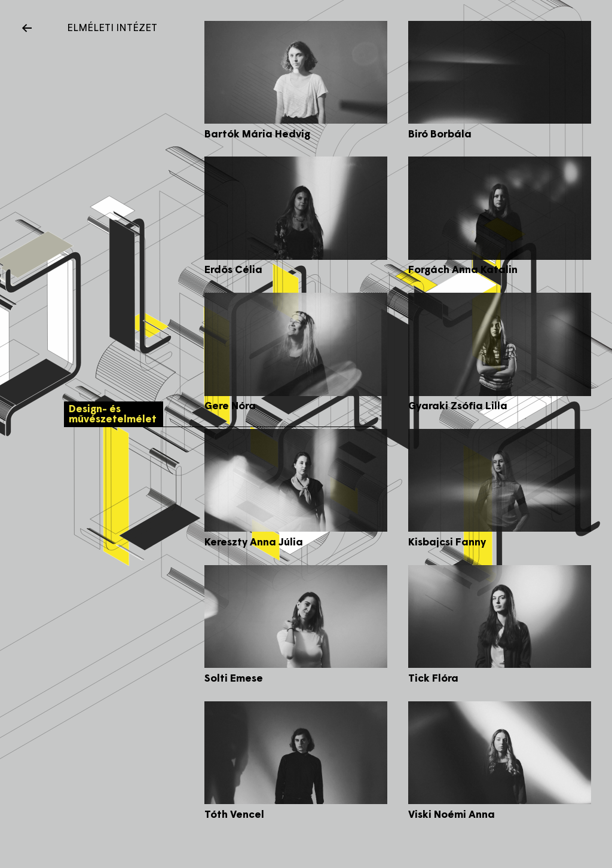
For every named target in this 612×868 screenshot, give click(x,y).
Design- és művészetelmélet (116, 416)
